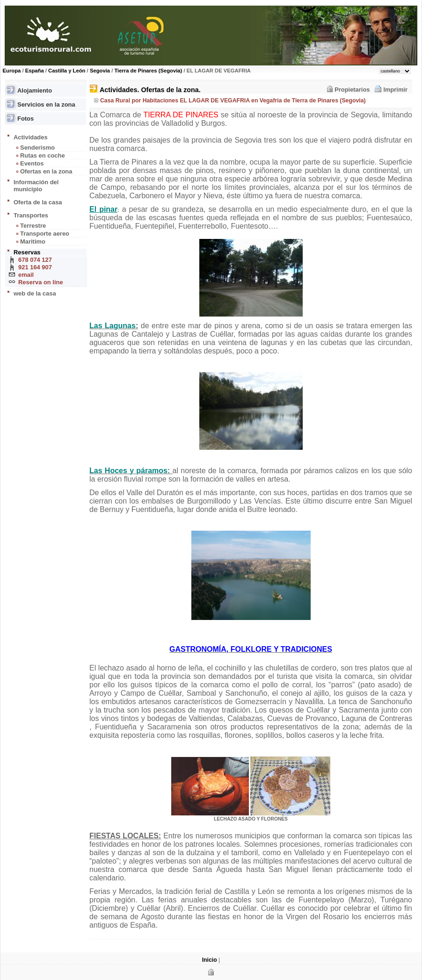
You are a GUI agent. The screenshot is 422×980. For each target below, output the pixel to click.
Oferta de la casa (38, 202)
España (35, 71)
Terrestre (33, 226)
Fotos (25, 119)
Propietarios (352, 90)
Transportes (31, 215)
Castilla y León (67, 71)
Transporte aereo (45, 234)
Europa (12, 71)
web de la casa (35, 293)
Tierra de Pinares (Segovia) (148, 71)
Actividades (31, 137)
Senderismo (37, 148)
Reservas (27, 252)
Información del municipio (36, 186)
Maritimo (33, 241)
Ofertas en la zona (46, 171)
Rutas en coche (43, 155)
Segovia (100, 71)
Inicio (210, 960)
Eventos (32, 163)
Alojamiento (35, 90)
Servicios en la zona (46, 104)
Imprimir (395, 90)
